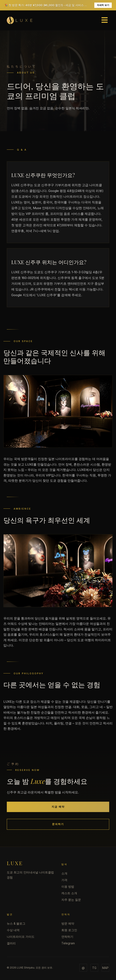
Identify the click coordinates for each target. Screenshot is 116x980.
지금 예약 (58, 807)
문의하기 (58, 824)
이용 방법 (68, 886)
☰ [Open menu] (105, 20)
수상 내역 (13, 930)
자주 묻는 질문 (71, 900)
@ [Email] (83, 968)
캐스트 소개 (69, 893)
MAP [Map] (105, 968)
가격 (64, 880)
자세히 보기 (103, 5)
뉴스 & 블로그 (16, 923)
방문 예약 (68, 923)
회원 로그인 (69, 930)
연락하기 (67, 937)
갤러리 (11, 943)
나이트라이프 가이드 (21, 937)
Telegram (68, 943)
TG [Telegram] (94, 968)
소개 (64, 873)
